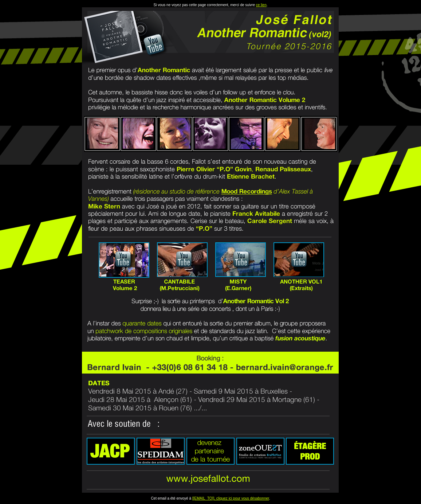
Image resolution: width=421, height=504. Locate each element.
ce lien (261, 5)
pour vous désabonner (251, 498)
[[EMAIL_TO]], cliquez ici (213, 498)
